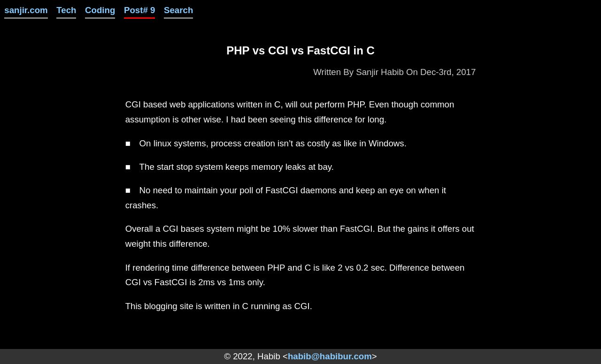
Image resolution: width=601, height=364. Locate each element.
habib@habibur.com (330, 356)
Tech (66, 10)
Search (178, 10)
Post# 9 (139, 10)
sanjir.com (26, 10)
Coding (100, 10)
